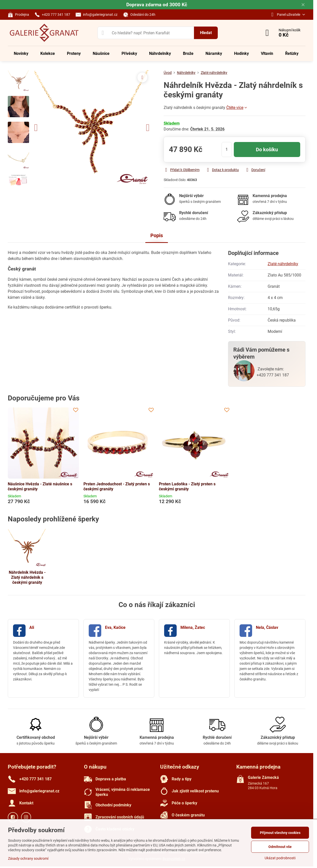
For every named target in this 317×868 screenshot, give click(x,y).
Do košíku (267, 150)
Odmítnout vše (280, 847)
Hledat (206, 33)
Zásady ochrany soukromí (28, 858)
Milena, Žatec (193, 627)
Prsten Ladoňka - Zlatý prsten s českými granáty (187, 486)
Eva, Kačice (115, 627)
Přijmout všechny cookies (280, 833)
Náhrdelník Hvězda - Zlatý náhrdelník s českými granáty (27, 577)
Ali (32, 627)
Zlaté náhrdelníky (283, 264)
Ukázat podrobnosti (280, 858)
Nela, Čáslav (267, 627)
